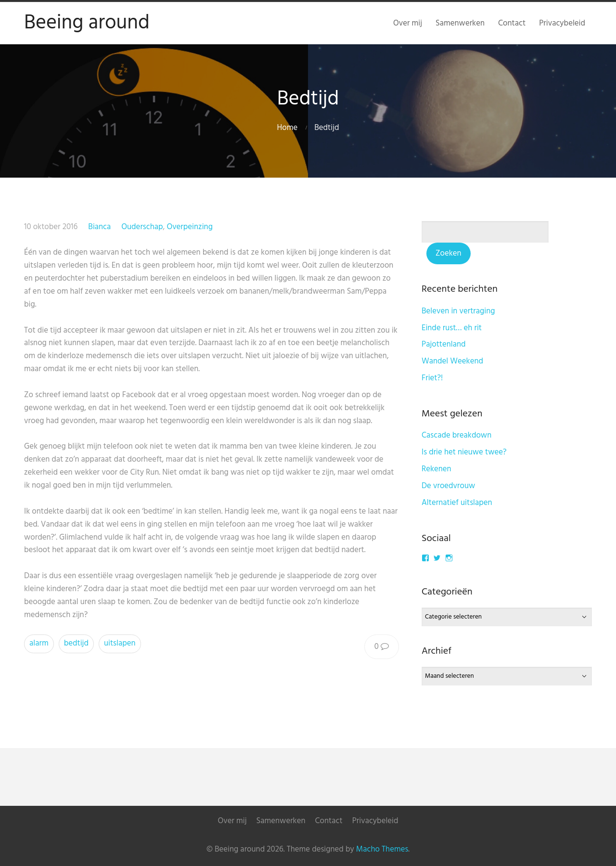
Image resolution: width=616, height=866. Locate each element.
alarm (39, 643)
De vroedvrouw (448, 486)
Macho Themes (382, 849)
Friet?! (432, 378)
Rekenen (436, 469)
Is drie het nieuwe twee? (464, 452)
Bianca (99, 227)
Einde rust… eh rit (452, 328)
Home (287, 128)
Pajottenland (444, 344)
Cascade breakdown (456, 435)
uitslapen (120, 643)
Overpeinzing (190, 227)
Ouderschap (142, 227)
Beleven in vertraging (458, 311)
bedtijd (76, 643)
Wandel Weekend (452, 361)
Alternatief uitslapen (457, 503)
